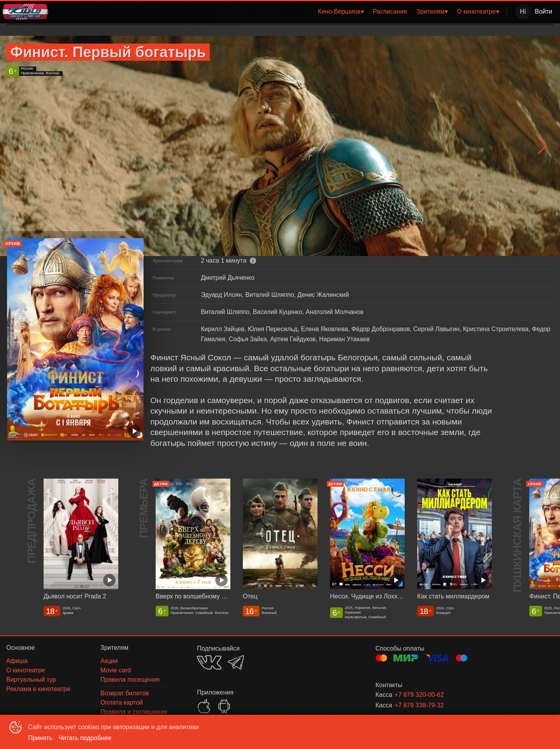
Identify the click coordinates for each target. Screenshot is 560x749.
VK (209, 662)
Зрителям (430, 11)
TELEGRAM (236, 662)
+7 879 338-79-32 (419, 705)
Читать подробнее (85, 738)
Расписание (390, 11)
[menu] (279, 12)
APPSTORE (204, 706)
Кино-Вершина (339, 11)
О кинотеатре (476, 11)
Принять (40, 738)
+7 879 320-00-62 (419, 695)
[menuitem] (341, 12)
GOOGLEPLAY (224, 706)
